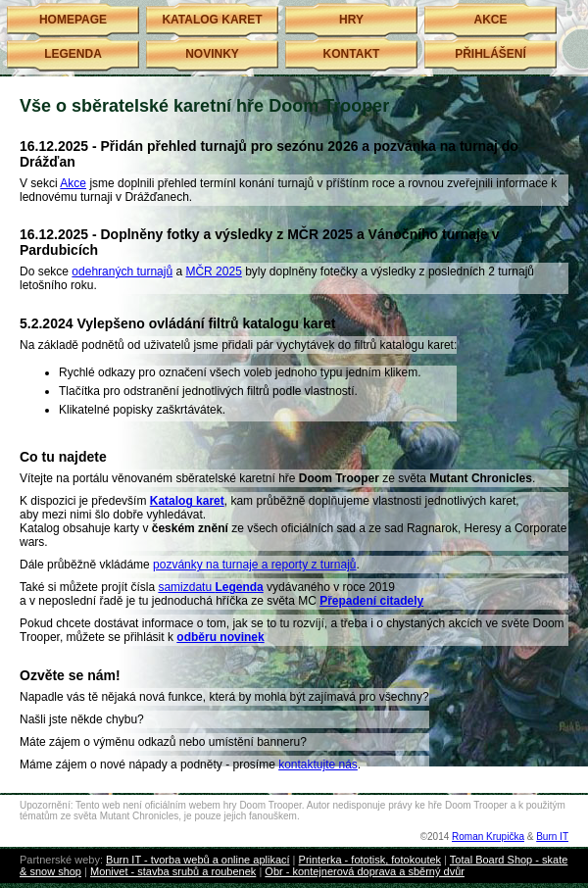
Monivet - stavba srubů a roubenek (173, 871)
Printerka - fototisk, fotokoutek (370, 860)
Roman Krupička (488, 837)
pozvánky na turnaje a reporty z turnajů (254, 565)
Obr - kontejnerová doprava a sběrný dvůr (365, 871)
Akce (73, 183)
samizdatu (210, 587)
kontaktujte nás (318, 765)
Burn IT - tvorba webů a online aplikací (198, 860)
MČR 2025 (213, 271)
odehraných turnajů (122, 271)
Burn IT (552, 837)
